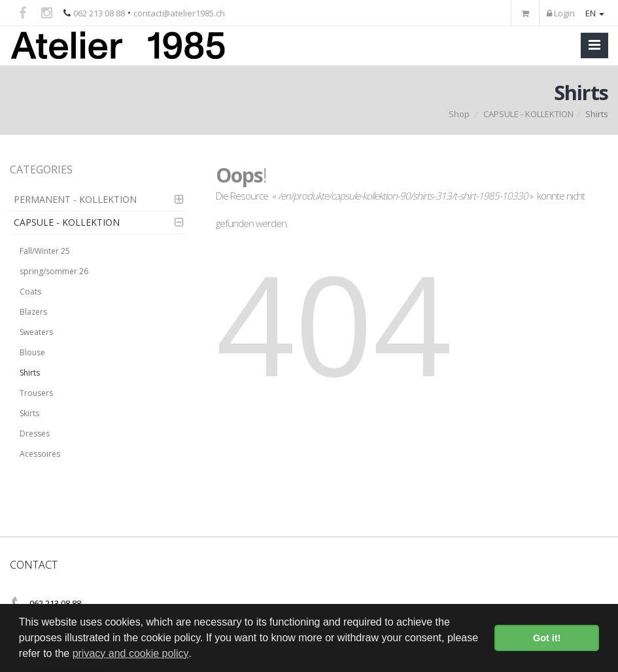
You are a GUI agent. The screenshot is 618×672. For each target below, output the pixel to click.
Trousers (36, 393)
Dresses (35, 433)
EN (595, 13)
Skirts (29, 413)
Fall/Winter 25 (45, 251)
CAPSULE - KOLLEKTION (528, 114)
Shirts (30, 373)
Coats (30, 292)
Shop (459, 114)
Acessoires (40, 454)
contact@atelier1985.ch (179, 13)
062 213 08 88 (99, 13)
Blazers (33, 312)
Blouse (32, 352)
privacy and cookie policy (131, 653)
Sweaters (36, 332)
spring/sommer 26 (54, 271)
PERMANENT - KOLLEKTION (75, 199)
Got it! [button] (547, 638)
